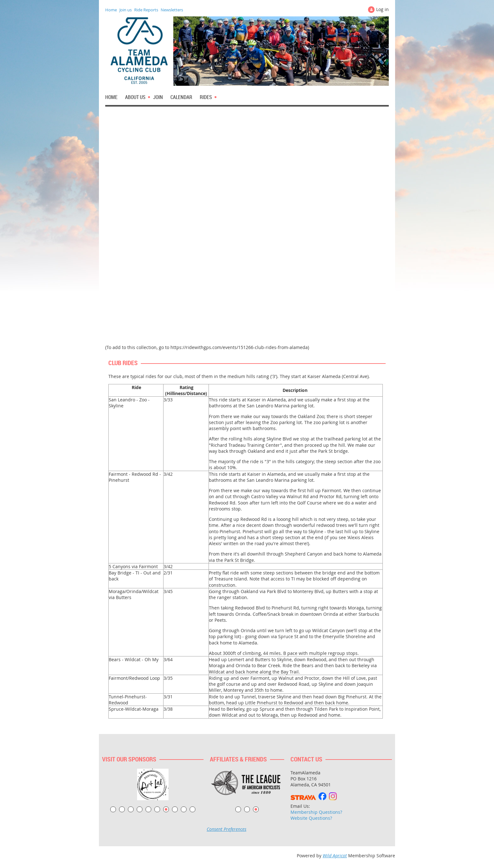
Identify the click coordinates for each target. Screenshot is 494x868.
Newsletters (172, 10)
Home (111, 10)
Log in (382, 9)
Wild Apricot (335, 856)
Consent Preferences (227, 829)
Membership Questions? (316, 812)
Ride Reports (146, 10)
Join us (126, 10)
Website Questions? (311, 818)
